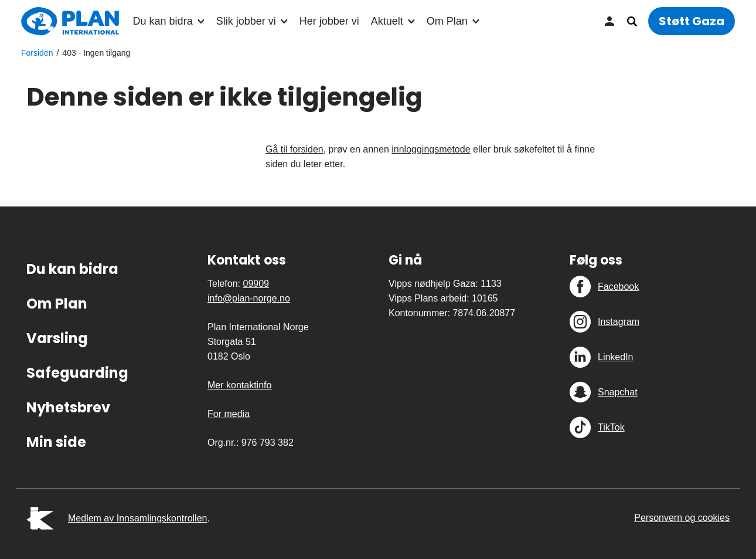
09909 (256, 284)
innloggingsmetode (431, 149)
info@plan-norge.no (249, 298)
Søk (632, 21)
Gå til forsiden (294, 149)
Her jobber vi (329, 21)
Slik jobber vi (246, 21)
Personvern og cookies (682, 518)
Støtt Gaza (692, 21)
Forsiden (37, 53)
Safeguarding (77, 373)
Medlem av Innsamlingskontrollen (137, 518)
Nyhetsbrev (68, 407)
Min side (609, 21)
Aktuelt (387, 21)
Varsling (57, 338)
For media (229, 414)
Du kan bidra (163, 21)
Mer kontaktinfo (239, 385)
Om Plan (447, 21)
